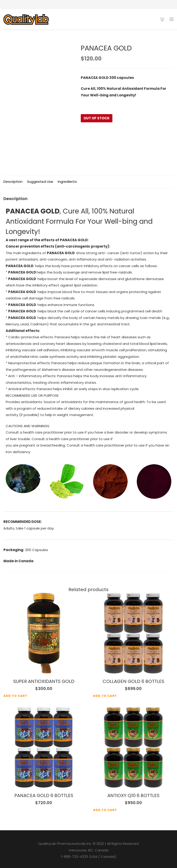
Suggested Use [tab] (40, 182)
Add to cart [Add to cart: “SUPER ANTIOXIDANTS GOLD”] (15, 696)
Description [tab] (13, 182)
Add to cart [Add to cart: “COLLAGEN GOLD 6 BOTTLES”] (105, 696)
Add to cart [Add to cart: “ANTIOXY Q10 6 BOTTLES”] (105, 810)
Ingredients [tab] (67, 182)
